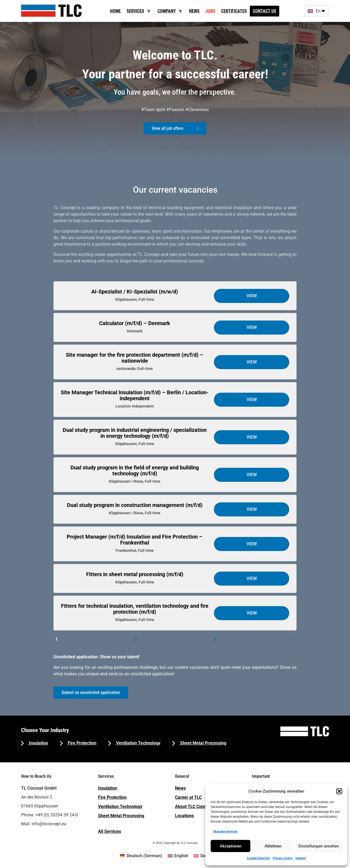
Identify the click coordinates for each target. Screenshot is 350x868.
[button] (339, 791)
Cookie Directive (258, 858)
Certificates (234, 11)
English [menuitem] (181, 856)
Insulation (38, 743)
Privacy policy (283, 858)
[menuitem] (141, 856)
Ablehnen (273, 846)
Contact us (265, 11)
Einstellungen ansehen (319, 846)
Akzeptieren (231, 846)
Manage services (225, 832)
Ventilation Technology (138, 743)
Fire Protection (82, 743)
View (252, 296)
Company (167, 11)
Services (135, 11)
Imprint (301, 858)
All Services (110, 831)
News (194, 11)
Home (115, 11)
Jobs (210, 11)
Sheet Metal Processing (203, 743)
